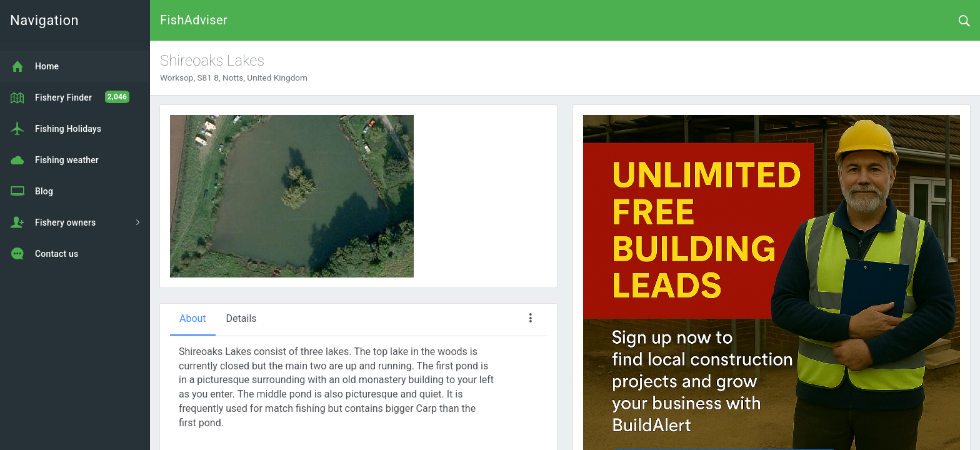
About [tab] (193, 318)
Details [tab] (242, 318)
